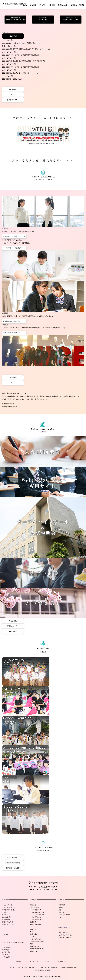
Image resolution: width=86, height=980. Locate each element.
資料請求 (74, 5)
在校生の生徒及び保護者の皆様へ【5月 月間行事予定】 (28, 61)
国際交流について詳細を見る (12, 333)
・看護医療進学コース (37, 912)
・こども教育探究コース (38, 915)
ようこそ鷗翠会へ (13, 858)
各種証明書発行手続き (13, 863)
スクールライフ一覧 (8, 907)
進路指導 (33, 922)
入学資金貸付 (6, 952)
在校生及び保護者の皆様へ (15, 18)
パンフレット (35, 929)
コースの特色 (35, 907)
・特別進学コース (36, 910)
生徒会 (61, 917)
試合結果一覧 (6, 917)
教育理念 (33, 905)
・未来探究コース (36, 917)
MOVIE (13, 95)
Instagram (43, 18)
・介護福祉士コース (37, 919)
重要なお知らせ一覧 (8, 910)
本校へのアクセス (36, 939)
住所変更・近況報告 (13, 868)
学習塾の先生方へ (13, 100)
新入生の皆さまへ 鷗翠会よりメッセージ (24, 73)
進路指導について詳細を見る (12, 321)
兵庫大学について (8, 404)
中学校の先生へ (13, 621)
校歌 (32, 944)
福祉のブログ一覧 (8, 922)
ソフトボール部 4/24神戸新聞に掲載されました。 (27, 43)
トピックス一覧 (7, 905)
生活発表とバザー (64, 915)
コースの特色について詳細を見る (13, 248)
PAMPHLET (13, 89)
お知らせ (25, 5)
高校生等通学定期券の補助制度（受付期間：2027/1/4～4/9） (30, 49)
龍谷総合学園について (10, 407)
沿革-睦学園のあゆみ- (37, 941)
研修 (60, 910)
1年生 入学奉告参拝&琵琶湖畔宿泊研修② (24, 55)
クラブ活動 (62, 905)
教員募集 (82, 5)
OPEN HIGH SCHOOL (71, 18)
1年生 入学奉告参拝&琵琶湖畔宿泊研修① (24, 67)
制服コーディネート (37, 951)
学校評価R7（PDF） (8, 924)
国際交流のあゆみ (36, 924)
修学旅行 (61, 907)
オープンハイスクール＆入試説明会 (13, 942)
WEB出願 (5, 955)
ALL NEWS (13, 36)
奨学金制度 (6, 950)
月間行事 (5, 915)
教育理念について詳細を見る (12, 236)
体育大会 (61, 912)
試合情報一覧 (6, 919)
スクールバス (35, 936)
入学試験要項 (6, 947)
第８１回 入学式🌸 (16, 79)
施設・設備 (34, 934)
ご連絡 (4, 912)
